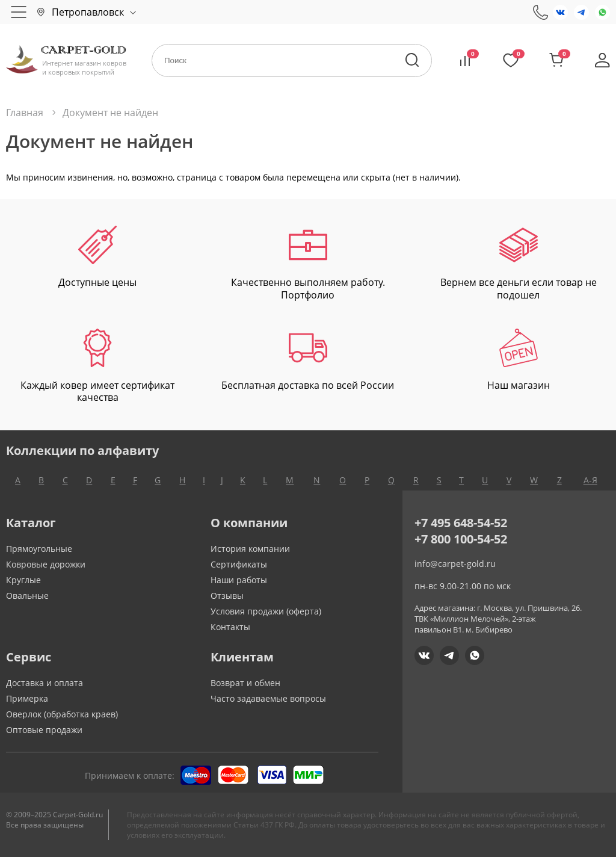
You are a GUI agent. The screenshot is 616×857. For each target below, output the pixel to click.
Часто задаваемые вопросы (268, 698)
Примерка (27, 698)
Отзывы (227, 596)
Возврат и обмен (245, 683)
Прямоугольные (39, 549)
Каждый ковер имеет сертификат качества (97, 367)
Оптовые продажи (44, 730)
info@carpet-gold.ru (455, 564)
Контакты (230, 627)
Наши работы (239, 580)
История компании (250, 549)
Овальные (27, 596)
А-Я (590, 480)
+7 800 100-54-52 (461, 539)
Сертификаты (239, 564)
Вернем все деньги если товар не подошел (519, 264)
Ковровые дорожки (46, 564)
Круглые (23, 580)
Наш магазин (519, 360)
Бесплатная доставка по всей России (308, 360)
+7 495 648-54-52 (461, 523)
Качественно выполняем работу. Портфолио (308, 264)
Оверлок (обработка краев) (62, 714)
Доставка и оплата (45, 683)
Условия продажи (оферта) (266, 611)
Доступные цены (97, 257)
